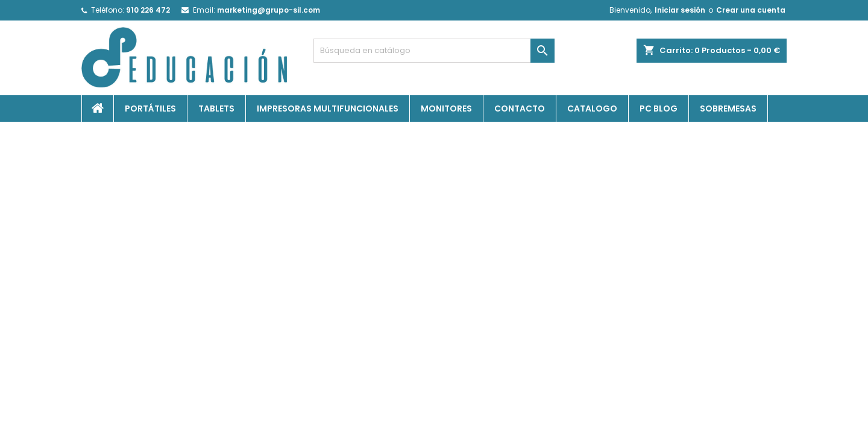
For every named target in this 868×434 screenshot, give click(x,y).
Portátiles (150, 108)
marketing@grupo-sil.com (269, 10)
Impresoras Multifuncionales (328, 108)
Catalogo (592, 108)
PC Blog (659, 108)
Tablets (216, 108)
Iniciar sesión (680, 10)
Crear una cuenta (751, 10)
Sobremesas (728, 108)
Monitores (446, 108)
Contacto (520, 108)
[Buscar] (434, 51)
